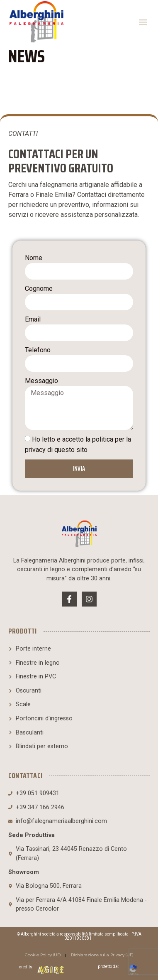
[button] (143, 22)
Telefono (38, 350)
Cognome (39, 289)
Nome (34, 258)
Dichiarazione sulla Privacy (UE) (102, 955)
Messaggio (41, 381)
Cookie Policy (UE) (43, 955)
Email (33, 319)
